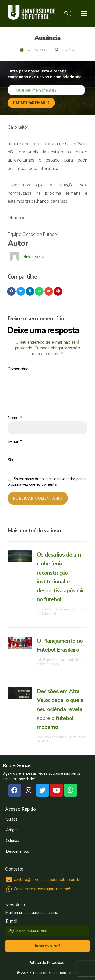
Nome (15, 418)
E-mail (15, 442)
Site (11, 460)
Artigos (12, 830)
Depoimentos (17, 851)
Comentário (18, 369)
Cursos (12, 819)
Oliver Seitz (33, 257)
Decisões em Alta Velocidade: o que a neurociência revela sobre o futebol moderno (60, 709)
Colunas (12, 841)
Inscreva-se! (48, 946)
